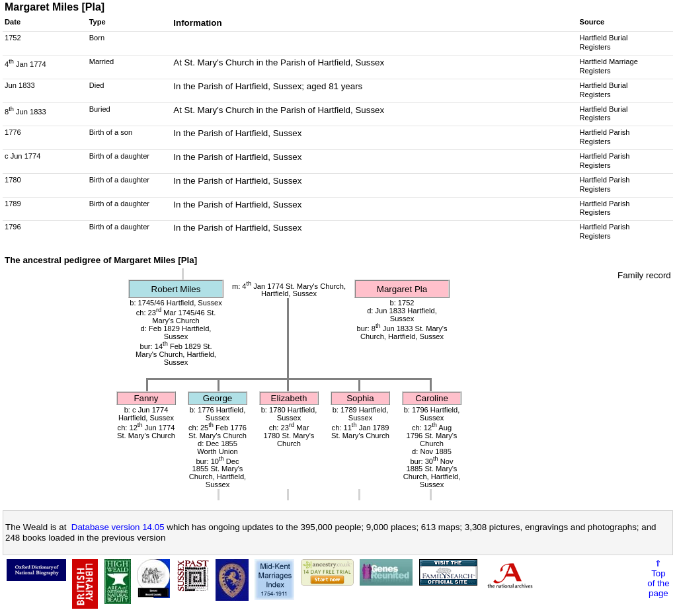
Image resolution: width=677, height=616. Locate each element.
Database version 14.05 (118, 527)
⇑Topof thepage (658, 578)
